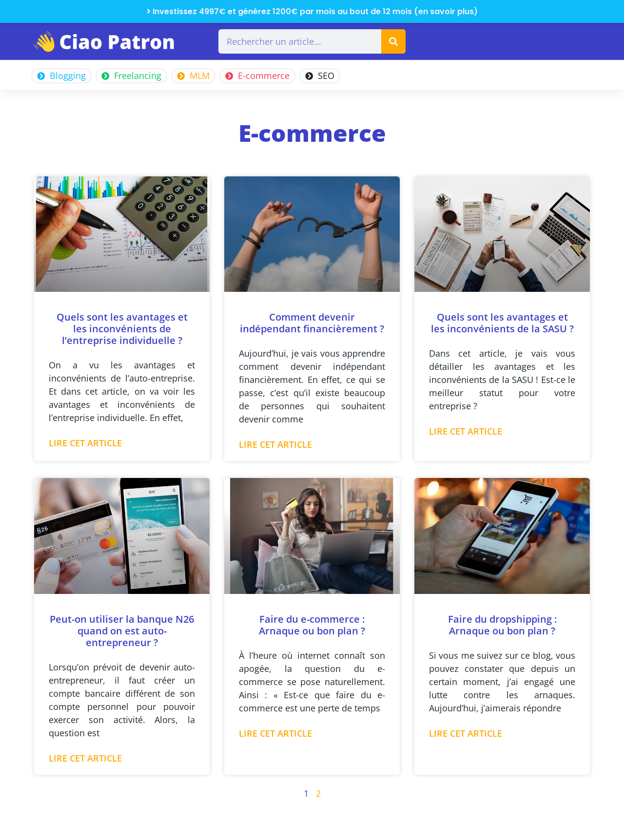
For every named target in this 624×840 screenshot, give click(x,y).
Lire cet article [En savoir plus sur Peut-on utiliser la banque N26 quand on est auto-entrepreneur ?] (85, 758)
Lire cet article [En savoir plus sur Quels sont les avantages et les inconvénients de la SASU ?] (466, 431)
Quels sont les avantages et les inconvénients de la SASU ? (502, 323)
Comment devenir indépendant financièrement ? (312, 323)
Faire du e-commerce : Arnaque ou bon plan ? (312, 625)
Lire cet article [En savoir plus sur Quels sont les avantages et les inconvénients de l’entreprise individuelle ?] (85, 443)
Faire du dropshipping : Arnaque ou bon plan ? (502, 625)
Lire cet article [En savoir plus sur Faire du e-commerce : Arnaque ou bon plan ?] (275, 733)
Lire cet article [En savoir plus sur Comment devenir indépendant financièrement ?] (275, 444)
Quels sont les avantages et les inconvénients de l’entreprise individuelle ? (122, 329)
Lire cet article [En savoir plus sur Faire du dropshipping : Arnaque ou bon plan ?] (466, 733)
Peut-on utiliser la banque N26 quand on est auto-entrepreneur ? (122, 631)
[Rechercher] (393, 41)
